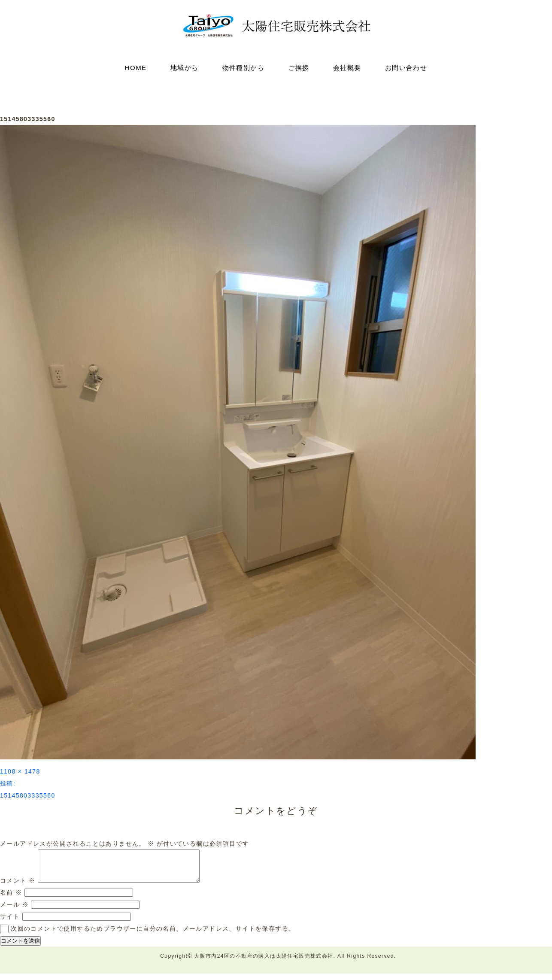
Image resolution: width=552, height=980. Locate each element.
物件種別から (243, 68)
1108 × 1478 (20, 771)
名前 (11, 899)
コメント (18, 887)
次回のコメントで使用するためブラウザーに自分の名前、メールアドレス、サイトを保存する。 (153, 935)
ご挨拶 (299, 68)
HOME (136, 68)
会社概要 (347, 68)
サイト (10, 923)
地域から (185, 68)
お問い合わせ (406, 68)
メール (14, 911)
